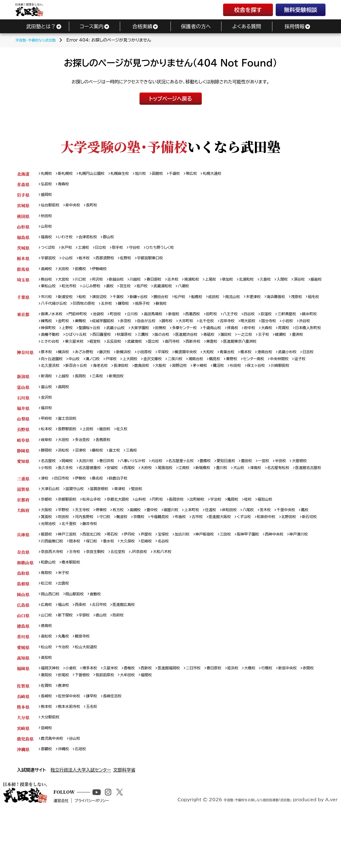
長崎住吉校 (120, 745)
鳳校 (45, 557)
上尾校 (226, 285)
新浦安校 (68, 303)
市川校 (47, 303)
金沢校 (47, 424)
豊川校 (261, 498)
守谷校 (143, 251)
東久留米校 (174, 351)
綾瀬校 (107, 351)
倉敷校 (101, 638)
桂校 (268, 538)
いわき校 (68, 240)
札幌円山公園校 (97, 174)
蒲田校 (47, 351)
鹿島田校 (197, 384)
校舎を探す (248, 10)
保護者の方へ (196, 26)
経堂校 (197, 351)
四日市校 (64, 516)
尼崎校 (183, 582)
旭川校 (151, 174)
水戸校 (69, 251)
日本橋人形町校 (92, 343)
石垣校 (84, 800)
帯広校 (206, 174)
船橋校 (211, 303)
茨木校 (286, 550)
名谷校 (202, 582)
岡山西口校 (51, 638)
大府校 (179, 498)
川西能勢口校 (80, 582)
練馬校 (70, 329)
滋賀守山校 (78, 527)
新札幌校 (68, 174)
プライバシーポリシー (112, 859)
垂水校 (142, 582)
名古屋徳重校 (117, 498)
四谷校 (269, 321)
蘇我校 (210, 310)
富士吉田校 (70, 446)
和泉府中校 (302, 557)
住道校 (226, 550)
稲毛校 (66, 310)
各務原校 (109, 468)
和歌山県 (25, 605)
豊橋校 (222, 491)
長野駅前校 (70, 457)
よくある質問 (247, 26)
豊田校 (267, 491)
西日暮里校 (180, 343)
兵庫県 (23, 575)
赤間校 (47, 723)
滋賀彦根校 (105, 527)
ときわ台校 (148, 351)
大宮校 (66, 285)
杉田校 (300, 384)
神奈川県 (25, 369)
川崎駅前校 (78, 391)
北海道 (23, 174)
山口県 (23, 660)
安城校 (142, 498)
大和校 (224, 369)
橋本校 (265, 369)
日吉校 (47, 376)
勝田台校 (172, 303)
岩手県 (23, 196)
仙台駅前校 (51, 207)
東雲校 (47, 358)
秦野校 (268, 376)
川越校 (144, 285)
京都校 (47, 538)
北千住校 (245, 329)
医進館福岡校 (181, 715)
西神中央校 (297, 575)
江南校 (220, 498)
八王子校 (248, 321)
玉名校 (97, 756)
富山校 (47, 413)
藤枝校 (103, 479)
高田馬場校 (164, 321)
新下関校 (68, 660)
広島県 (23, 649)
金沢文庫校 (182, 376)
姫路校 (47, 575)
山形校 (47, 229)
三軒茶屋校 (310, 321)
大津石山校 (51, 527)
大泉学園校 (187, 336)
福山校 (66, 649)
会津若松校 (92, 240)
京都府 (23, 538)
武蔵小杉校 (311, 369)
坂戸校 (189, 292)
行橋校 (288, 715)
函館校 (169, 174)
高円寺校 (282, 351)
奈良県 (23, 594)
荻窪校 (288, 321)
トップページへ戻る (170, 99)
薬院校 (66, 723)
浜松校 (66, 479)
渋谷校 (66, 336)
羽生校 (170, 292)
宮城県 (23, 207)
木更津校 (273, 303)
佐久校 (130, 457)
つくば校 (49, 251)
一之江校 (68, 351)
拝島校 (289, 336)
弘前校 (47, 185)
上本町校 (206, 550)
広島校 (47, 649)
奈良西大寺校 (54, 594)
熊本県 (23, 756)
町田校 (123, 321)
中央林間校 (51, 384)
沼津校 (84, 479)
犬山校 (280, 498)
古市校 (226, 557)
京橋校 (162, 557)
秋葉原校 (205, 343)
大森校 (47, 343)
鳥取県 (23, 616)
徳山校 (107, 660)
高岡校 (66, 413)
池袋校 (105, 321)
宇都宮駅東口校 (161, 263)
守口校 (125, 557)
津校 (45, 516)
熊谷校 (47, 285)
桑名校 (103, 516)
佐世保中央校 (72, 745)
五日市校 (105, 649)
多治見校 (86, 468)
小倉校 (74, 715)
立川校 (141, 321)
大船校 (218, 384)
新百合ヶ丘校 (126, 384)
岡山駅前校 (78, 638)
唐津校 (66, 734)
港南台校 (286, 369)
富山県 (23, 413)
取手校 (125, 251)
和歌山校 (49, 605)
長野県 (23, 457)
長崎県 (23, 745)
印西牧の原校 (126, 310)
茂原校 (47, 310)
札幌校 (47, 174)
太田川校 (90, 491)
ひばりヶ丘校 (152, 343)
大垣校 (66, 468)
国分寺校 (313, 329)
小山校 (70, 263)
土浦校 (88, 251)
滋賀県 (23, 527)
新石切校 (72, 564)
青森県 (23, 185)
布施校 (208, 557)
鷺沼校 (281, 384)
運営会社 (77, 859)
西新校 (156, 715)
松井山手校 (97, 538)
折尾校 (84, 723)
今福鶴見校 (185, 557)
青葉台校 (245, 369)
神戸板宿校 (220, 575)
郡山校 (115, 240)
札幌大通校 (229, 174)
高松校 (47, 682)
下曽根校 (105, 723)
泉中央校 (76, 207)
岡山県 (23, 638)
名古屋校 (49, 491)
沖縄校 (66, 800)
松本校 (47, 457)
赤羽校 (156, 329)
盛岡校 (47, 196)
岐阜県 (23, 468)
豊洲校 (125, 351)
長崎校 (47, 745)
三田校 (243, 575)
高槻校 (144, 550)
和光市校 (109, 292)
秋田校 (47, 218)
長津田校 (175, 384)
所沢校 (103, 285)
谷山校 (78, 789)
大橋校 (270, 715)
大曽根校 (49, 498)
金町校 (88, 329)
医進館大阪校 (251, 557)
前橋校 (84, 274)
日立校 (106, 251)
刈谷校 (169, 491)
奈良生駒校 (101, 594)
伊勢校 (84, 516)
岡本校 (105, 582)
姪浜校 (251, 715)
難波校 (144, 557)
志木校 (185, 285)
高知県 (23, 704)
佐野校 (134, 263)
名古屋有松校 (54, 505)
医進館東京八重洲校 (78, 358)
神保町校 (86, 336)
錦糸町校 (49, 329)
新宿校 (187, 321)
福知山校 (286, 538)
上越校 (66, 402)
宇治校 (233, 538)
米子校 (66, 616)
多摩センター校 (236, 336)
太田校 (66, 274)
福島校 (47, 240)
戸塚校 (137, 376)
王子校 (88, 351)
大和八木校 (174, 594)
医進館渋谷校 (273, 343)
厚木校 (47, 369)
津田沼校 (105, 303)
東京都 (23, 321)
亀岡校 (251, 538)
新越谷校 (123, 285)
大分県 (23, 767)
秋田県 (23, 218)
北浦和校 (265, 285)
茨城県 (23, 251)
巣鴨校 (107, 329)
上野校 (107, 336)
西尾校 (161, 498)
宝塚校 (175, 575)
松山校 (47, 693)
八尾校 (267, 550)
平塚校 (175, 369)
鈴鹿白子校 (125, 516)
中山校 (96, 376)
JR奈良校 (149, 594)
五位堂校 (126, 594)
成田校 (230, 303)
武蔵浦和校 (211, 292)
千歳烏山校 (266, 336)
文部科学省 (124, 821)
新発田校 (123, 402)
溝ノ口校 (116, 376)
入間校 (304, 285)
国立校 (261, 351)
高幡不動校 (124, 343)
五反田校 (218, 351)
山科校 (151, 538)
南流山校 (250, 303)
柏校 (86, 303)
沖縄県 (23, 800)
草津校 (128, 527)
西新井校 (304, 351)
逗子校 (74, 384)
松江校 (47, 627)
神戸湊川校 (51, 582)
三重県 (23, 516)
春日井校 (113, 491)
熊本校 (47, 756)
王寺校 (78, 594)
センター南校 (293, 376)
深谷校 (47, 292)
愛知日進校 (244, 491)
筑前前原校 (130, 723)
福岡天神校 (51, 715)
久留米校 (117, 715)
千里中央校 (308, 550)
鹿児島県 (25, 789)
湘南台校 (229, 376)
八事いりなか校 (142, 491)
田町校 (228, 321)
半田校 (304, 491)
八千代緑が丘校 (92, 310)
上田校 (93, 457)
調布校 (202, 329)
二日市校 (208, 715)
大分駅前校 (51, 767)
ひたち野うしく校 (171, 251)
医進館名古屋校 (87, 505)
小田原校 (154, 369)
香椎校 (138, 715)
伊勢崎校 (105, 274)
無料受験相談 (301, 10)
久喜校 (286, 285)
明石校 (120, 575)
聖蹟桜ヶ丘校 (131, 336)
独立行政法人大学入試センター (81, 821)
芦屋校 (156, 575)
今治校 (66, 693)
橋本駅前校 (74, 605)
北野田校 (49, 564)
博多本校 (95, 715)
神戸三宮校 (70, 575)
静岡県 (23, 479)
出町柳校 (212, 538)
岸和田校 (247, 550)
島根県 (23, 627)
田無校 (210, 336)
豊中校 (162, 550)
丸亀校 (66, 682)
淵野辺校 (238, 384)
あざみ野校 (88, 369)
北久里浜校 (97, 384)
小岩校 (47, 336)
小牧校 (70, 498)
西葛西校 (207, 321)
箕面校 (61, 557)
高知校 (47, 704)
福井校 (47, 435)
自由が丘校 (179, 329)
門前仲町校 (82, 321)
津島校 (298, 498)
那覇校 (47, 800)
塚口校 (124, 582)
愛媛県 (23, 693)
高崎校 (47, 274)
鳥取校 (47, 616)
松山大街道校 (90, 693)
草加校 (245, 285)
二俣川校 (207, 376)
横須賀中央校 (199, 369)
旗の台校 (246, 343)
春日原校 (231, 715)
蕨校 (154, 292)
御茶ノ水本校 (53, 321)
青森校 (66, 185)
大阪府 (23, 550)
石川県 (23, 424)
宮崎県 (23, 778)
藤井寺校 (140, 564)
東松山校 (86, 292)
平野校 (66, 550)
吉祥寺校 (268, 329)
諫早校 (97, 745)
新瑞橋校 (241, 498)
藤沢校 (111, 369)
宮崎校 (47, 778)
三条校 (103, 402)
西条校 (84, 649)
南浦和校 (206, 285)
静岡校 (47, 479)
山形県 (23, 229)
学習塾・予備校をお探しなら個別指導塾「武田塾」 (245, 858)
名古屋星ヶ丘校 (195, 491)
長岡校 (84, 402)
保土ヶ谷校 (51, 391)
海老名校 (152, 384)
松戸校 (193, 303)
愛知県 (23, 491)
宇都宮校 (49, 263)
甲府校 (47, 446)
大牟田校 (154, 723)
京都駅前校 (70, 538)
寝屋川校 (183, 550)
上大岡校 (157, 376)
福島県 (23, 240)
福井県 (23, 435)
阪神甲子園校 (268, 575)
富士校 (121, 479)
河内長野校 (103, 557)
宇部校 (88, 660)
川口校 (84, 285)
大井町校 (222, 329)
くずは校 (277, 557)
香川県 (23, 682)
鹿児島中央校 (54, 789)
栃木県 (23, 263)
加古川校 (196, 575)
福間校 (175, 723)
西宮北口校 (97, 575)
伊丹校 (138, 575)
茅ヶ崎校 (261, 384)
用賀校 (66, 343)
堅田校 (146, 527)
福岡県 (23, 715)
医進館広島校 (132, 649)
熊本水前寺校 (72, 756)
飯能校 (66, 292)
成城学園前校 (132, 329)
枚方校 (125, 550)
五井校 (151, 310)
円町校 (169, 538)
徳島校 (47, 671)
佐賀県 (23, 734)
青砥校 (298, 343)
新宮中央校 (311, 715)
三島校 (139, 479)
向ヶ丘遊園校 (72, 376)
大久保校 (163, 582)
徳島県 (23, 671)
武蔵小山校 (160, 336)
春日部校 (164, 285)
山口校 (47, 660)
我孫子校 (190, 310)
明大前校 (290, 329)
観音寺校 (86, 682)
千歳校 (188, 174)
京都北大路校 (126, 538)
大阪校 (47, 550)
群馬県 (23, 274)
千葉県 (23, 303)
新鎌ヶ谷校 (148, 303)
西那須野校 (111, 263)
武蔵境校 (240, 351)
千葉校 (125, 303)
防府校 (125, 660)
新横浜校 (132, 369)
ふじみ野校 (133, 292)
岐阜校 (47, 468)
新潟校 (47, 402)
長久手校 (90, 498)
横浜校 (66, 369)
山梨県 (23, 446)
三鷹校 (226, 343)
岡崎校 (70, 491)
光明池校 (95, 564)
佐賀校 (47, 734)
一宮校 (285, 491)
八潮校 (234, 292)
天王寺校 (86, 550)
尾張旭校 (200, 498)
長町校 (97, 207)
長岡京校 (190, 538)
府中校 (308, 336)
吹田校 (80, 557)
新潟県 (23, 402)
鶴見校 (250, 376)
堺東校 (107, 550)
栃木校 (88, 263)
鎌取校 (169, 310)
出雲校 (66, 627)
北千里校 (117, 564)
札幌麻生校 (128, 174)
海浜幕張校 (298, 303)
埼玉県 (23, 285)
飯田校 (111, 457)
